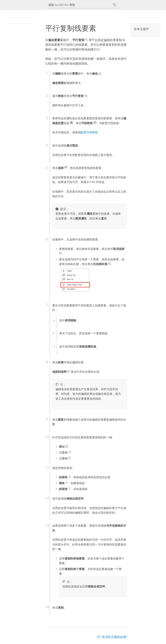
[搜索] (115, 5)
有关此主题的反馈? (115, 637)
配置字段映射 (89, 132)
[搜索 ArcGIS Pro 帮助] (79, 5)
